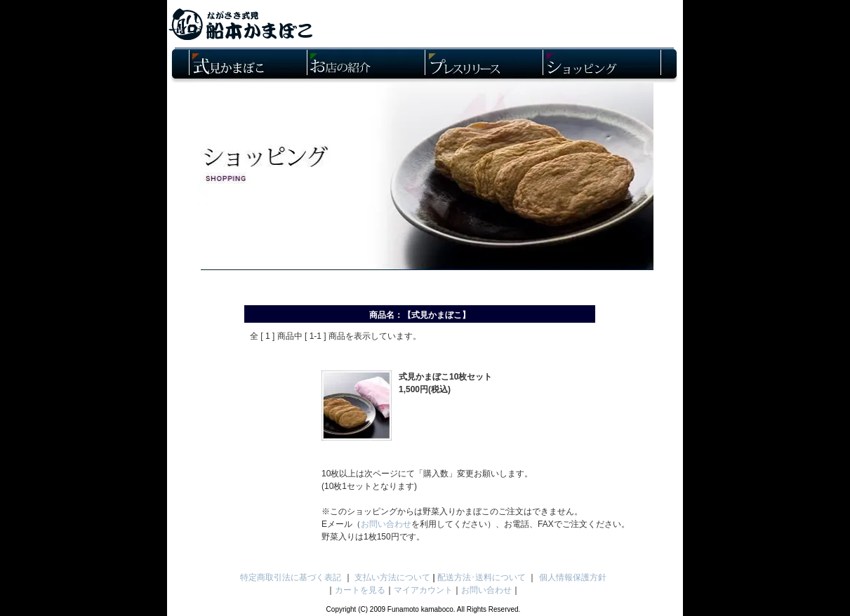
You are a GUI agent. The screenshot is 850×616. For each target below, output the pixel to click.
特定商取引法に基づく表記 (291, 577)
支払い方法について (392, 577)
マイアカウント (423, 590)
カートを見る (360, 590)
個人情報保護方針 (573, 577)
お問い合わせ (386, 524)
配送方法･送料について (482, 577)
